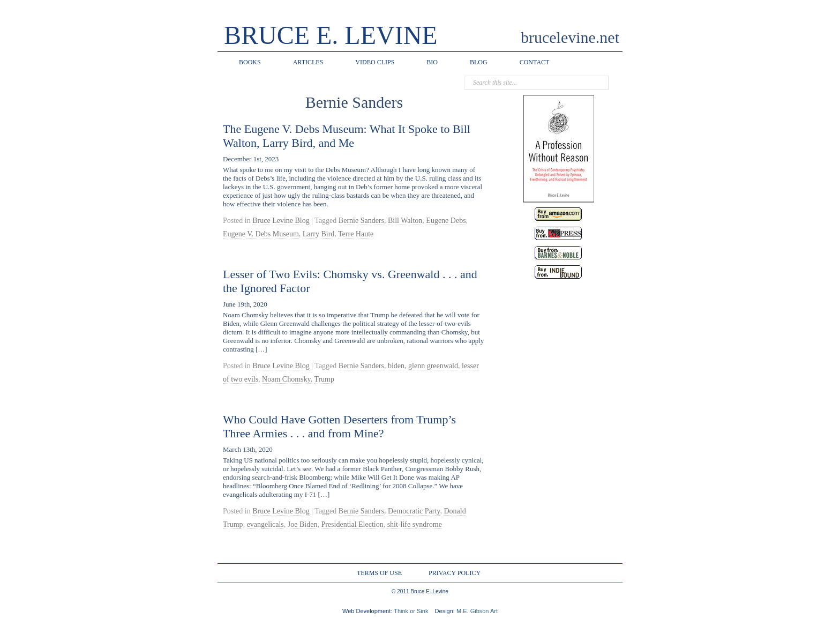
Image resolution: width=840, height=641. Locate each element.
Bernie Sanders (361, 221)
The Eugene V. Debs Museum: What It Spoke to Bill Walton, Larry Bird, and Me (347, 136)
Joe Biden (303, 524)
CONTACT (535, 62)
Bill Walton (405, 221)
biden (396, 366)
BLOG (479, 62)
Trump (324, 379)
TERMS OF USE (379, 573)
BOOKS (250, 62)
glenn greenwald (433, 366)
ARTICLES (308, 62)
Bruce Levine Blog (281, 221)
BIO (432, 62)
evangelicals (265, 524)
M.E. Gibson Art (477, 611)
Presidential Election (352, 524)
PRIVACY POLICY (455, 573)
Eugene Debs (446, 221)
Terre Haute (356, 234)
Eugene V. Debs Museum (261, 234)
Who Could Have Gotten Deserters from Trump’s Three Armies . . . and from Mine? (339, 426)
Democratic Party (414, 511)
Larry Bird (318, 234)
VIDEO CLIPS (375, 62)
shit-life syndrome (415, 524)
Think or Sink (411, 611)
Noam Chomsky (286, 379)
